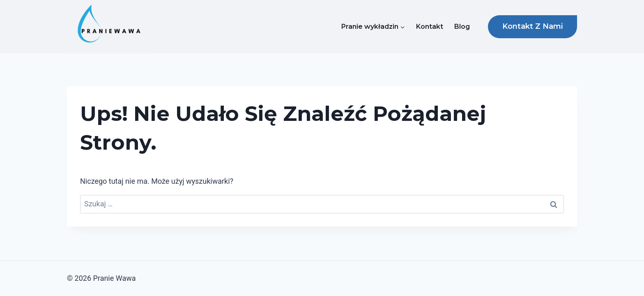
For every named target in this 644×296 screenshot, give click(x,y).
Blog (462, 27)
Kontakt (430, 27)
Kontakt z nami (532, 26)
